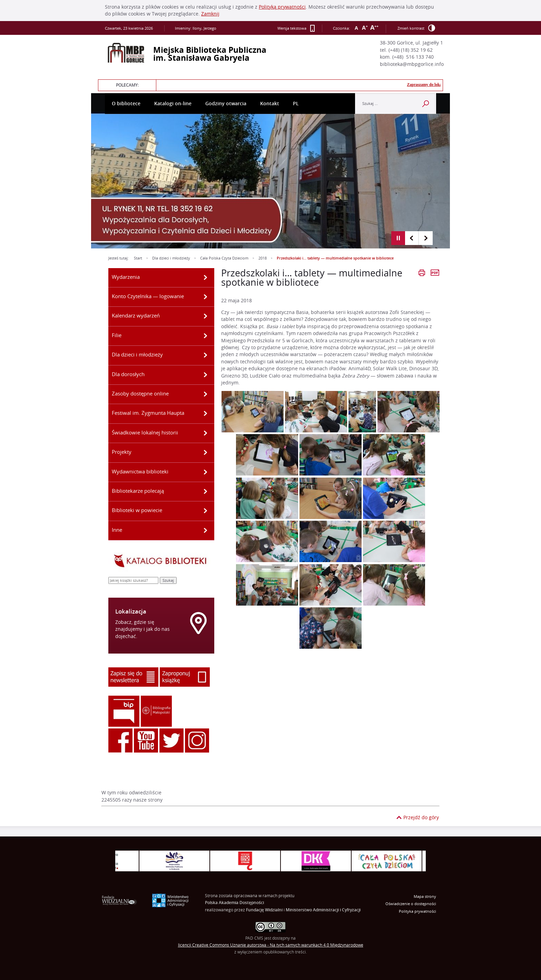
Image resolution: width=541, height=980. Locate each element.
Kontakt (270, 104)
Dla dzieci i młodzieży (171, 258)
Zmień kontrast (416, 28)
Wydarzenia (126, 277)
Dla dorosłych (128, 374)
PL (296, 104)
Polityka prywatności (417, 911)
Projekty (122, 452)
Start (138, 258)
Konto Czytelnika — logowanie (148, 296)
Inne (117, 530)
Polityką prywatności (282, 7)
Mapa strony (425, 896)
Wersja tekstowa (296, 28)
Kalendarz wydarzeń (136, 315)
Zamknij (210, 14)
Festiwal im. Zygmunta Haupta (148, 413)
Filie (117, 335)
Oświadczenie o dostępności (411, 904)
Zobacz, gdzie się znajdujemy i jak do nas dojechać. (142, 629)
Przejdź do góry (421, 817)
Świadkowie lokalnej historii (145, 432)
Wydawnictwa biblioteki (140, 471)
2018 (263, 258)
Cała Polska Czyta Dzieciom (224, 258)
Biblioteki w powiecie (137, 510)
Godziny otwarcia (226, 104)
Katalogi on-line (173, 104)
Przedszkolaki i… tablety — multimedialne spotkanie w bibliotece (335, 258)
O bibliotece (126, 104)
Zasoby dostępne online (140, 393)
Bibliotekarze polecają (138, 491)
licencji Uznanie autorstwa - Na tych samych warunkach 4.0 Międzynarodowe (271, 945)
